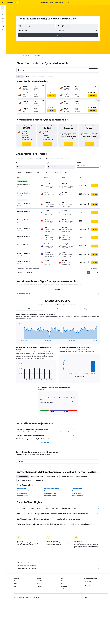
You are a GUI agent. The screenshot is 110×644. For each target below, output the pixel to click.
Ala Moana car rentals (50, 493)
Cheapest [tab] (20, 77)
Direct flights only (52, 22)
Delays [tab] (86, 309)
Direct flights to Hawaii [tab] (37, 476)
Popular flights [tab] (39, 480)
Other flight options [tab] (82, 476)
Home (17, 56)
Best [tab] (28, 77)
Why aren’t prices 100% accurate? (59, 569)
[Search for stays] (3, 11)
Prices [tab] (30, 309)
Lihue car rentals (49, 491)
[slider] (100, 167)
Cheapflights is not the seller (59, 563)
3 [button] (95, 272)
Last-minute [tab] (42, 77)
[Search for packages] (3, 18)
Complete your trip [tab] (23, 476)
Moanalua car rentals (77, 495)
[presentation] (77, 19)
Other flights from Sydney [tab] (25, 480)
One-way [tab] (51, 77)
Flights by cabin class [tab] (53, 476)
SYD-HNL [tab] (58, 289)
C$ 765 (72, 19)
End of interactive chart (18, 340)
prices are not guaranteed (49, 558)
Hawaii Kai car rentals (50, 495)
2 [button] (92, 272)
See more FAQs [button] (45, 442)
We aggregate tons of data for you (59, 566)
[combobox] (22, 22)
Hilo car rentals (76, 491)
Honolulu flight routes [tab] (67, 476)
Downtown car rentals (23, 495)
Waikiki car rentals (22, 493)
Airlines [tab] (58, 309)
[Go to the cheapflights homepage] (12, 3)
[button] (3, 3)
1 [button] (88, 272)
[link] (26, 144)
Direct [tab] (34, 77)
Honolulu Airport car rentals (52, 489)
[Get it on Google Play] (89, 582)
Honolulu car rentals (22, 489)
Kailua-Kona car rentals (23, 491)
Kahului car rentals (77, 489)
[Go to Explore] (3, 21)
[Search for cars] (3, 14)
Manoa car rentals (77, 493)
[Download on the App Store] (89, 585)
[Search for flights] (3, 8)
